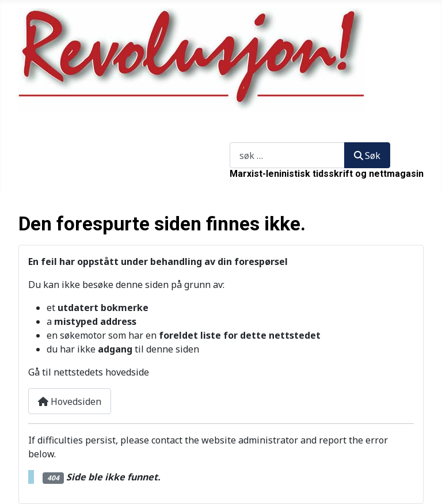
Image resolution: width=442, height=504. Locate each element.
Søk (237, 135)
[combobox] (287, 155)
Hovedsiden (70, 401)
